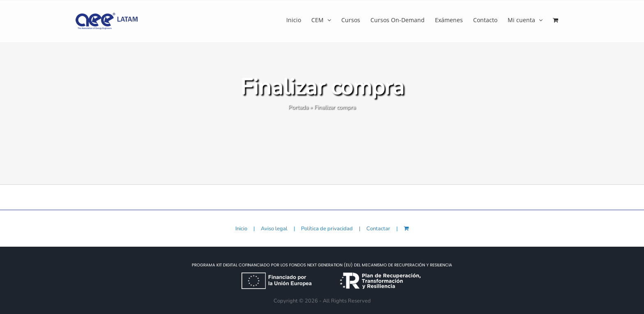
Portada (298, 107)
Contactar (378, 229)
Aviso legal (274, 229)
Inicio (241, 229)
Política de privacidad (327, 229)
